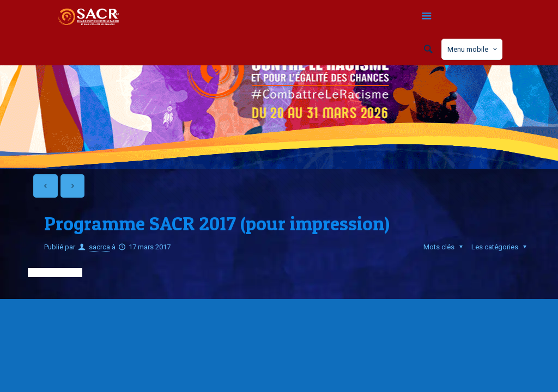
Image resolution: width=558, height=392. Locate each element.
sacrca (99, 247)
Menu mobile (473, 49)
